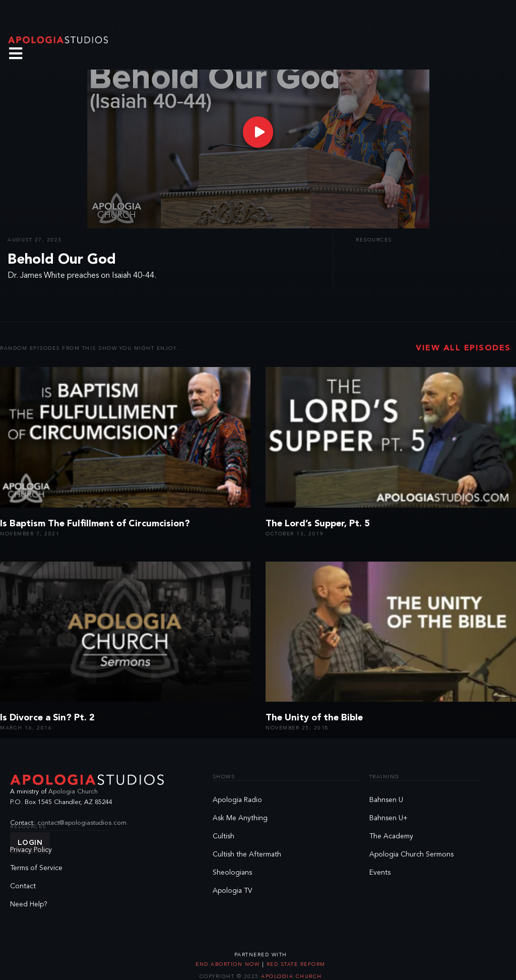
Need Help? (29, 904)
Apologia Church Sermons (411, 854)
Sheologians (232, 873)
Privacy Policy (31, 850)
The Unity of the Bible (314, 718)
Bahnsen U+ (389, 818)
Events (380, 873)
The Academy (391, 836)
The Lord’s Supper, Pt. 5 (318, 524)
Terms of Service (36, 868)
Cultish (223, 836)
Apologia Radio (237, 800)
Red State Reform (295, 964)
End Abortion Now (229, 964)
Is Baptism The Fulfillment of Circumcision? (95, 524)
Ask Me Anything (240, 818)
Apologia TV (233, 891)
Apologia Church (73, 792)
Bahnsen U (386, 800)
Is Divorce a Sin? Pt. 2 (47, 718)
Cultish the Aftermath (247, 854)
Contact (23, 886)
